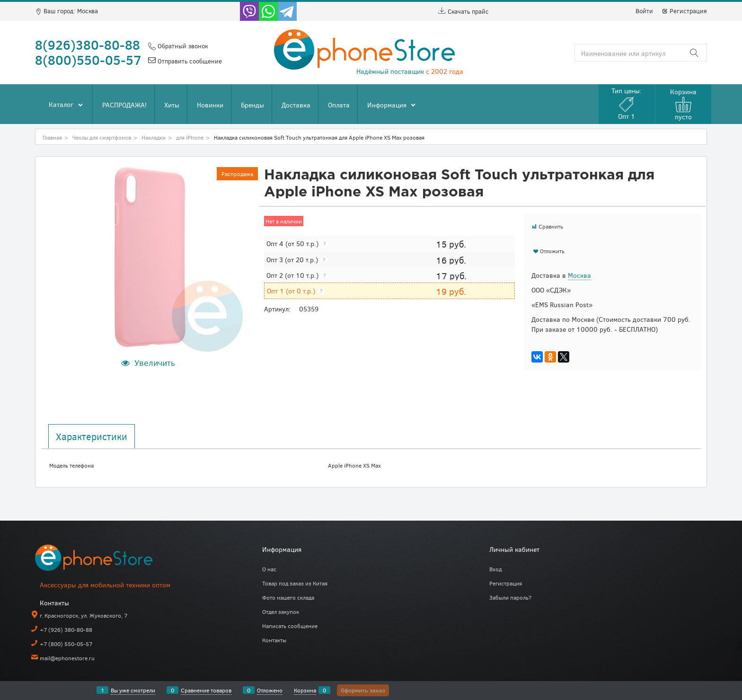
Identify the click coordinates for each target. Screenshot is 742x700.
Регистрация (684, 11)
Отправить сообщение (189, 61)
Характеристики (92, 436)
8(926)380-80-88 (88, 44)
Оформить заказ (363, 690)
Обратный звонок (182, 46)
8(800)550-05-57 (88, 60)
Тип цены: (627, 103)
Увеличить (155, 363)
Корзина (305, 690)
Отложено (270, 690)
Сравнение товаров (206, 690)
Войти (644, 11)
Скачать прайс (464, 11)
